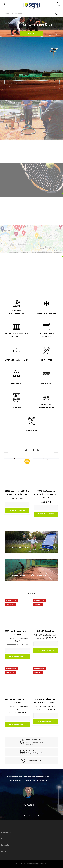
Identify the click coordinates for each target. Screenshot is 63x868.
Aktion (32, 593)
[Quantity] (17, 504)
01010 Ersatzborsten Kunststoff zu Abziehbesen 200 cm (46, 494)
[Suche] (31, 14)
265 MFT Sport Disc (45, 631)
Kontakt (5, 851)
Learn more (32, 34)
